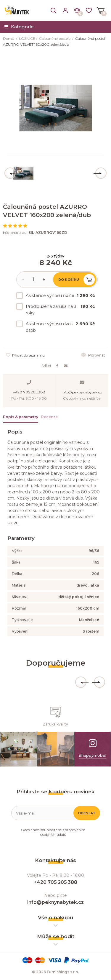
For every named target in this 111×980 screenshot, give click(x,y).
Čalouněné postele (55, 38)
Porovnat (93, 355)
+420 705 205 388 (29, 392)
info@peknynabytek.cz (82, 392)
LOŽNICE (27, 38)
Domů (9, 38)
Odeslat (87, 813)
